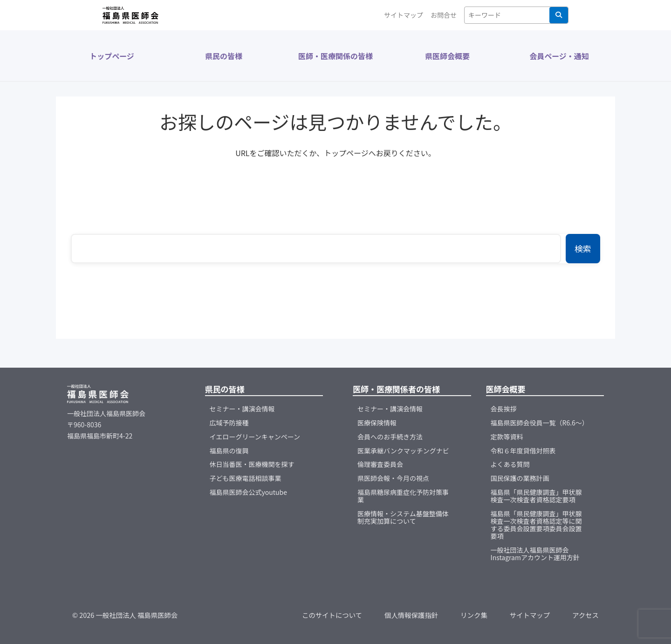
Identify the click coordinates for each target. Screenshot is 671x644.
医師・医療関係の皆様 (335, 56)
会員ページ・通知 (559, 56)
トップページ (112, 56)
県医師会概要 (447, 56)
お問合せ (444, 15)
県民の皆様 (224, 56)
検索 (559, 15)
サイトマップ (404, 15)
